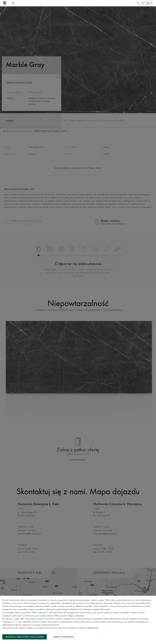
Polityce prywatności (89, 628)
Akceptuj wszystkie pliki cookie (25, 637)
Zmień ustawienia (63, 637)
